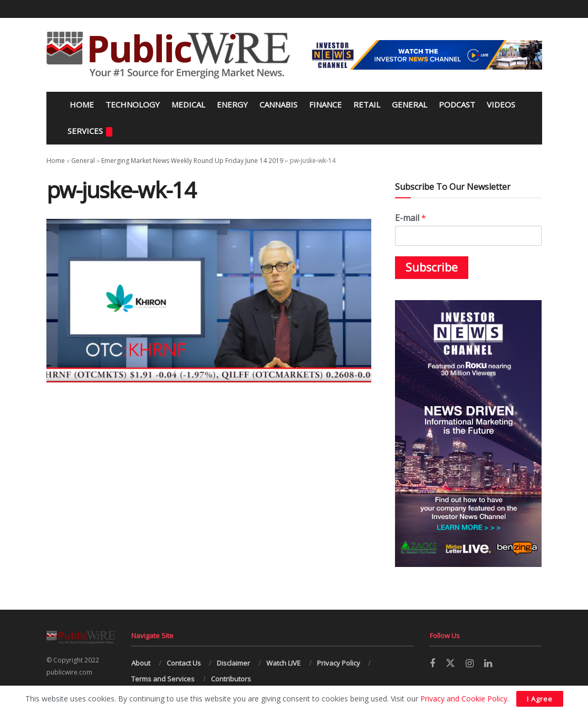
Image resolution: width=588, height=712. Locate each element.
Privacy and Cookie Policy (464, 699)
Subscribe (432, 267)
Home (81, 104)
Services (90, 131)
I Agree (540, 699)
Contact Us (184, 663)
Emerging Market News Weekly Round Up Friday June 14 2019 (192, 161)
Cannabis (278, 104)
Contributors (231, 679)
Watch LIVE (283, 663)
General (409, 104)
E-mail (411, 218)
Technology (133, 104)
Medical (188, 104)
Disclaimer (233, 663)
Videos (501, 104)
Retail (367, 104)
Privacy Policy (339, 663)
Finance (325, 104)
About (141, 663)
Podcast (457, 104)
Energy (232, 104)
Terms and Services (163, 679)
